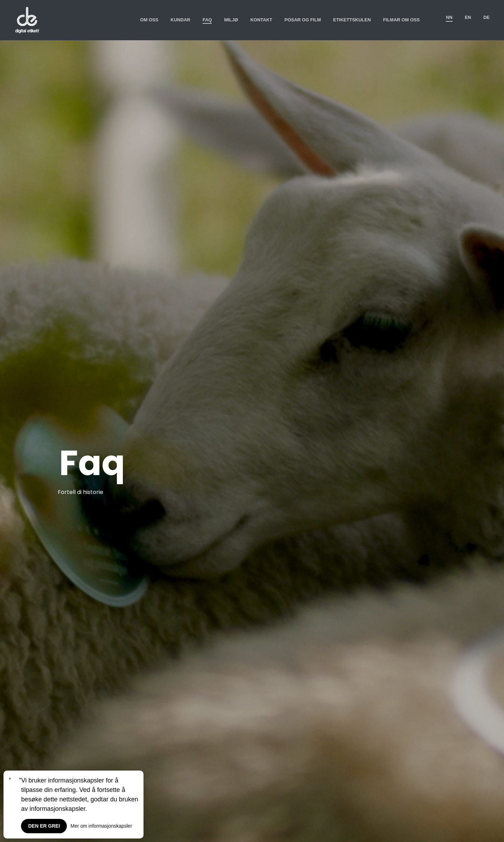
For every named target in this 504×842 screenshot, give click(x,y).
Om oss (149, 20)
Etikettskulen (352, 20)
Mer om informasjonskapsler (101, 826)
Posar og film (303, 20)
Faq (207, 20)
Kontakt (261, 20)
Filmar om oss (401, 20)
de (486, 17)
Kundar (180, 20)
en (468, 17)
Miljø (231, 20)
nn (449, 17)
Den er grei (44, 826)
